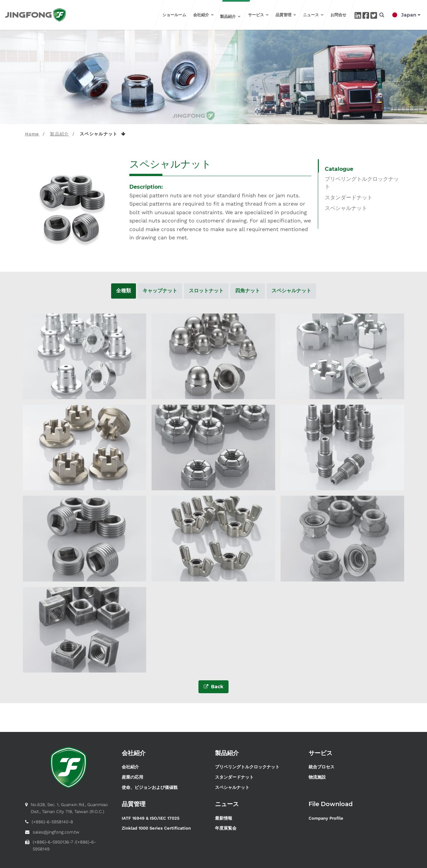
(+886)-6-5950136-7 (53, 842)
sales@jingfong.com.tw (56, 832)
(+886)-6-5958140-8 (52, 822)
